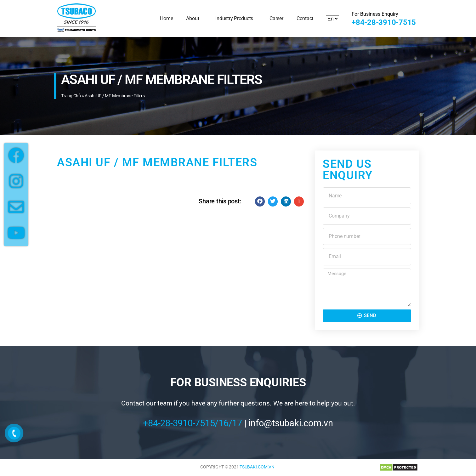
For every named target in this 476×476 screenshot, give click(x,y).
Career (276, 18)
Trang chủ (71, 96)
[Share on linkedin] (286, 201)
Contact (305, 18)
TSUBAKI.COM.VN (257, 467)
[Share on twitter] (273, 201)
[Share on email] (299, 201)
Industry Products (236, 19)
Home (166, 18)
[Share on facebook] (260, 201)
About (194, 19)
